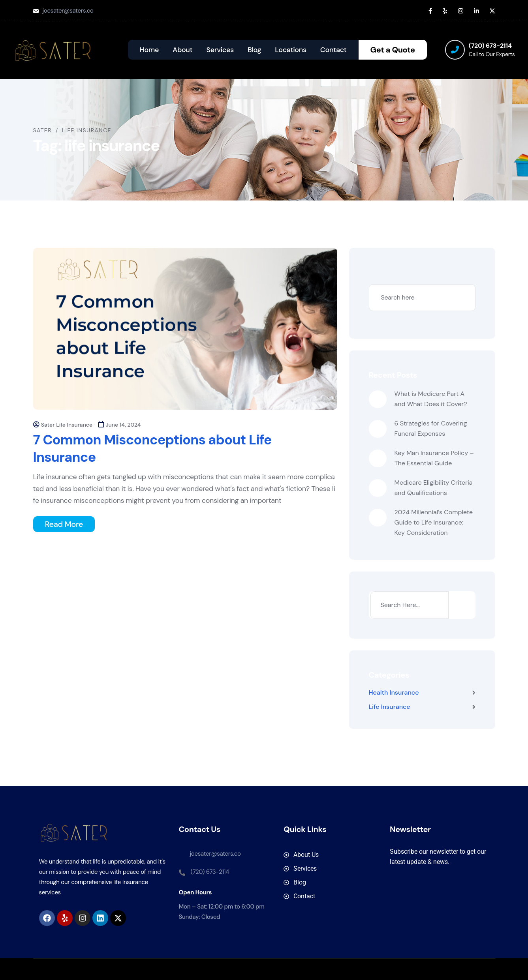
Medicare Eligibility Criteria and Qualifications (434, 488)
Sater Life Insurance (67, 425)
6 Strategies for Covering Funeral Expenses (431, 428)
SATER (298, 969)
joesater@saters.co (68, 11)
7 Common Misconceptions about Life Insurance (152, 449)
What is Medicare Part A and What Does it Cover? (431, 399)
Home (149, 50)
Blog (254, 50)
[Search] (461, 605)
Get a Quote (393, 50)
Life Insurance (390, 707)
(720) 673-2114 (490, 46)
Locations (290, 50)
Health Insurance (394, 692)
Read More (64, 524)
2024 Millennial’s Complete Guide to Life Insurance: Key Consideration (434, 522)
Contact (334, 50)
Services (220, 50)
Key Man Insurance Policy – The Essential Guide (434, 458)
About (182, 50)
